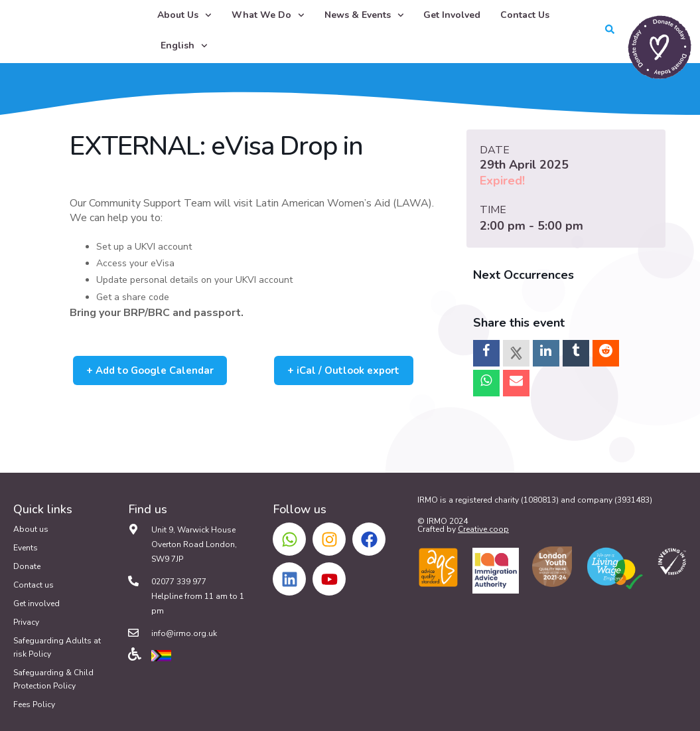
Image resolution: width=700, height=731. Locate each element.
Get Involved (452, 15)
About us (31, 529)
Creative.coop (483, 529)
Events (26, 548)
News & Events (364, 15)
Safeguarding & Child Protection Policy (53, 679)
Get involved (36, 604)
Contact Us (525, 15)
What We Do (268, 15)
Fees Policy (34, 704)
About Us (184, 15)
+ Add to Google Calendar (159, 370)
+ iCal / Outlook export (351, 370)
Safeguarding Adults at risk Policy (57, 647)
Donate (27, 566)
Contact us (34, 585)
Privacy (26, 622)
